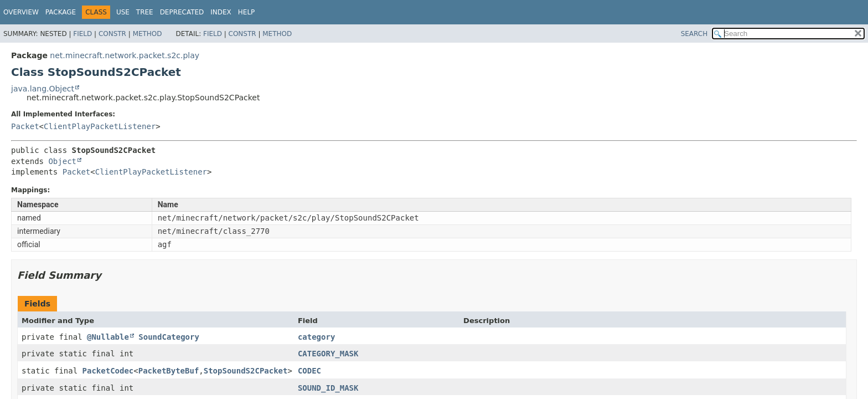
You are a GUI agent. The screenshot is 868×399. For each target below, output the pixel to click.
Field (82, 34)
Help (247, 12)
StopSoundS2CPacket (246, 371)
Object (62, 161)
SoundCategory (169, 337)
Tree (145, 12)
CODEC (309, 371)
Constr (112, 34)
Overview (21, 12)
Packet (25, 126)
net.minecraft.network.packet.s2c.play (125, 55)
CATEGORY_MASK (328, 354)
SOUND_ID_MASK (328, 388)
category (316, 337)
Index (221, 12)
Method (148, 34)
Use (123, 12)
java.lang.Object (43, 89)
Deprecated (182, 12)
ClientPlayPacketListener (100, 126)
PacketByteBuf (169, 371)
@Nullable (108, 337)
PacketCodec (108, 371)
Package (61, 12)
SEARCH (694, 34)
